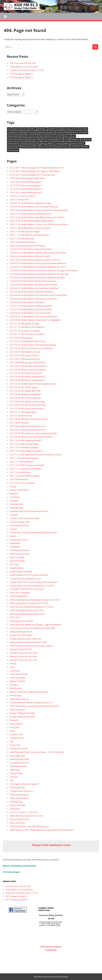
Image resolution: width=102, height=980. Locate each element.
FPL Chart (14, 564)
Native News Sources (20, 699)
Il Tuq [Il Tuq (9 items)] (67, 140)
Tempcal (14, 777)
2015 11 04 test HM (19, 200)
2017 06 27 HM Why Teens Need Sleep (28, 405)
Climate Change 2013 (20, 522)
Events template (17, 561)
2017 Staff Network (19, 479)
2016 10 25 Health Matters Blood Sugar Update (32, 221)
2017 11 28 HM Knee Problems (24, 458)
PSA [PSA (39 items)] (52, 147)
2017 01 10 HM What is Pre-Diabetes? (27, 327)
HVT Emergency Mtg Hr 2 (21, 77)
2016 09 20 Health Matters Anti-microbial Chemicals (34, 207)
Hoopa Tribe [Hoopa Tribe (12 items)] (36, 140)
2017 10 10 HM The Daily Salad (24, 444)
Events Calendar (17, 557)
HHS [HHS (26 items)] (73, 136)
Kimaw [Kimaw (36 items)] (88, 140)
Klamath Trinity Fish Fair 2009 (23, 656)
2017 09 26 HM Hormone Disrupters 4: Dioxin (31, 437)
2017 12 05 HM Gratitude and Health (27, 465)
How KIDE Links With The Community (27, 589)
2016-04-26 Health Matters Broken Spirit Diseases (33, 281)
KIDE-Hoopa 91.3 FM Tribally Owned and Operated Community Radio (42, 830)
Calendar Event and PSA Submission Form (29, 511)
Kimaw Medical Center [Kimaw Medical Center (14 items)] (17, 143)
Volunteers (15, 809)
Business (14, 494)
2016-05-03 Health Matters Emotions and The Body (33, 285)
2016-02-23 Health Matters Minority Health (30, 256)
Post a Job (14, 727)
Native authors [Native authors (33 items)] (28, 147)
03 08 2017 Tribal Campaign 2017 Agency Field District (35, 171)
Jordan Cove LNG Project (21, 635)
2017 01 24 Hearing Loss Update (25, 331)
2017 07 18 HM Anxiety (21, 416)
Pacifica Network (18, 710)
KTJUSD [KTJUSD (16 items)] (30, 143)
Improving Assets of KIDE (21, 621)
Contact (13, 529)
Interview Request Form (21, 632)
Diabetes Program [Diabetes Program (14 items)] (64, 132)
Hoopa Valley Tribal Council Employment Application (34, 582)
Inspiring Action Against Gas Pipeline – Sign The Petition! (35, 625)
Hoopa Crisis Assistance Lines (51, 845)
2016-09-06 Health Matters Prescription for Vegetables (35, 320)
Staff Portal (15, 770)
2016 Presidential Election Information (28, 246)
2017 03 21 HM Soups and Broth (25, 359)
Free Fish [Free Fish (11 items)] (42, 136)
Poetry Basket (16, 724)
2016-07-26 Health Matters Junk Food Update (31, 309)
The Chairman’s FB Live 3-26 (23, 63)
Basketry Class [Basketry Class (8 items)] (54, 129)
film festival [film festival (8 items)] (32, 136)
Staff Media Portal (18, 766)
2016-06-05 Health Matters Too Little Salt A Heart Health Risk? (38, 295)
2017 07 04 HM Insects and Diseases (27, 409)
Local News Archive (19, 674)
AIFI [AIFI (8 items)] (9, 129)
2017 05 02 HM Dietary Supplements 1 (28, 377)
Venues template (18, 805)
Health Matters (17, 568)
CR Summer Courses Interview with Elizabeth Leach (34, 533)
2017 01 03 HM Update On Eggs (24, 324)
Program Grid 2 (17, 738)
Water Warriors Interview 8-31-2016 (27, 816)
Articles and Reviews (19, 490)
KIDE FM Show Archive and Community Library (31, 646)
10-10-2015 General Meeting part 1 (26, 182)
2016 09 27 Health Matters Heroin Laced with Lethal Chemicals (39, 210)
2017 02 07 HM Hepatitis (21, 338)
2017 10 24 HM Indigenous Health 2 (26, 451)
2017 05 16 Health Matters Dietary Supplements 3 (33, 384)
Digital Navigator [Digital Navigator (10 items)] (80, 132)
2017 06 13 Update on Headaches (25, 394)
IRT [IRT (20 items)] (83, 140)
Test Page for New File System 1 (25, 784)
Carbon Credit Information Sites (24, 518)
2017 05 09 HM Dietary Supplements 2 (28, 380)
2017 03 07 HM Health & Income (25, 352)
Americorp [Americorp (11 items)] (17, 129)
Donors (13, 536)
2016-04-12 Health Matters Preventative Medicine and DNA (37, 278)
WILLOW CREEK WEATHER (51, 961)
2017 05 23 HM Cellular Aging (23, 387)
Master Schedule (18, 681)
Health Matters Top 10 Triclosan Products (29, 575)
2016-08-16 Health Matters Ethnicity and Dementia (33, 316)
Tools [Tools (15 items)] (79, 147)
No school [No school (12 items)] (45, 147)
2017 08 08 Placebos (19, 423)
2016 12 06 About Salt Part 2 (23, 242)
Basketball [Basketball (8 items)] (42, 129)
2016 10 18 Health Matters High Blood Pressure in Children (37, 217)
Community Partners (19, 525)
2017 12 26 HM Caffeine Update (25, 476)
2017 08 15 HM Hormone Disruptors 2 (28, 426)
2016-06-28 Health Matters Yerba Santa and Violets (33, 299)
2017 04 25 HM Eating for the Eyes (26, 373)
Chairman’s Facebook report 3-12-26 (27, 70)
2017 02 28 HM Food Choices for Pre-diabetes (31, 348)
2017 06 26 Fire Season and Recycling (27, 401)
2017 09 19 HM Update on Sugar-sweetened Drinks (34, 433)
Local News (15, 671)
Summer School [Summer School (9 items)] (62, 147)
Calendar (14, 501)
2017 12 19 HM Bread (20, 472)
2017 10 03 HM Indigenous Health (26, 440)
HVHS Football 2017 (19, 596)
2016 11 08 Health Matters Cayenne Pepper (30, 228)
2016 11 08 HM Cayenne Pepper (25, 231)
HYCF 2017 (15, 618)
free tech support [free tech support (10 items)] (55, 136)
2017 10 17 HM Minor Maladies (24, 448)
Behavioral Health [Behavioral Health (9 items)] (70, 129)
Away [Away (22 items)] (25, 129)
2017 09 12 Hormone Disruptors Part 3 (28, 430)
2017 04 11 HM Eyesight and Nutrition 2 (28, 366)
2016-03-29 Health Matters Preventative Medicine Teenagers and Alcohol (44, 270)
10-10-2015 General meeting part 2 (26, 185)
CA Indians (15, 497)
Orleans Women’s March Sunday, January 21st (31, 703)
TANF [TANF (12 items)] (72, 147)
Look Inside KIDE (17, 678)
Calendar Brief (16, 504)
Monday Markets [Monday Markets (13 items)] (78, 143)
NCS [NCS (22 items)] (37, 147)
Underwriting (16, 802)
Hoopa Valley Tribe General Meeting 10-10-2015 (32, 586)
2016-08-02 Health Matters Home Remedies (30, 313)
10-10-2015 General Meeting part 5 (26, 193)
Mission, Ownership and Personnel (19, 866)
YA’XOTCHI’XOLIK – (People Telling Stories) (29, 826)
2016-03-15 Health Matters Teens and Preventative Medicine (38, 263)
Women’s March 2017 (20, 819)
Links (12, 667)
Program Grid (16, 734)
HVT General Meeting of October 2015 (28, 614)
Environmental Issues (20, 550)
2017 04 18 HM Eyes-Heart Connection (28, 370)
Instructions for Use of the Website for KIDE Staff (32, 628)
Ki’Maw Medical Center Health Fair (26, 639)
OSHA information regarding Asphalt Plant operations (34, 706)
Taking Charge (16, 773)
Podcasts (14, 720)
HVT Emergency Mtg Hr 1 (21, 74)
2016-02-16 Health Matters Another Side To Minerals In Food (38, 253)
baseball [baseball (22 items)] (32, 129)
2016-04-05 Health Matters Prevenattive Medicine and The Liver (39, 274)
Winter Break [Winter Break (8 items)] (13, 150)
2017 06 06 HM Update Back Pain (25, 391)
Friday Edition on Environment (24, 67)
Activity (13, 486)
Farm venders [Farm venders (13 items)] (13, 136)
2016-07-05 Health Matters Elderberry (28, 302)
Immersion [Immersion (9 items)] (75, 140)
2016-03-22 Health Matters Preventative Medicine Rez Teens (38, 267)
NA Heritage (15, 695)
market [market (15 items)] (66, 143)
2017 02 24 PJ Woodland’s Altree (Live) (28, 341)
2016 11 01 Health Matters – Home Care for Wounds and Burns (39, 224)
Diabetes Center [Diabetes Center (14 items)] (28, 132)
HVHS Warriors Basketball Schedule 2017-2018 (32, 607)
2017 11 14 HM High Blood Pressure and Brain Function (36, 455)
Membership (16, 688)
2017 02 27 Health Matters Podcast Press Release (33, 345)
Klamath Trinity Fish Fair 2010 (23, 660)
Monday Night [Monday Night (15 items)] (14, 147)
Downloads (15, 543)
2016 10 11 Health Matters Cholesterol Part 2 (31, 214)
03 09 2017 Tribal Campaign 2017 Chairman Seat (32, 175)
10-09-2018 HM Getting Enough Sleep (27, 178)
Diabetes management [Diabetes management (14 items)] (46, 132)
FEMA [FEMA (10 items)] (23, 136)
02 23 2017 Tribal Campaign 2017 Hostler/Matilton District (37, 168)
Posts (12, 731)
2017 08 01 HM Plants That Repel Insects (29, 419)
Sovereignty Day (17, 756)
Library (13, 664)
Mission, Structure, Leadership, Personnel (29, 692)
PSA (12, 741)
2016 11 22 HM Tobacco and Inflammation (29, 235)
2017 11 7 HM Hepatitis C (22, 462)
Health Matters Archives (21, 571)
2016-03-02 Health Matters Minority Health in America (35, 260)
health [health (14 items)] (67, 136)
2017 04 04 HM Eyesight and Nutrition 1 (28, 363)
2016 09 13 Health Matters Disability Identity (30, 203)
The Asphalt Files (18, 788)
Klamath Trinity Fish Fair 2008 (23, 653)
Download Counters (19, 540)
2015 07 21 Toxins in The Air (23, 196)
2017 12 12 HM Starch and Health (25, 469)
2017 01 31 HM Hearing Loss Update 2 (28, 334)
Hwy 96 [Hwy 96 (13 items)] (60, 140)
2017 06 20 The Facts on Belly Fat (25, 398)
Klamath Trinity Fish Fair (21, 649)
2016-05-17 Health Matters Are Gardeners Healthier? (34, 288)
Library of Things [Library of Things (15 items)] (54, 143)
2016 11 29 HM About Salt (22, 239)
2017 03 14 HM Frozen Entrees (24, 355)
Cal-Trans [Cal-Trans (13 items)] (83, 129)
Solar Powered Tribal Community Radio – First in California (37, 752)
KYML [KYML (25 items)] (43, 143)
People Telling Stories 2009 (22, 717)
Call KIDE (14, 515)
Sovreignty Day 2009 (19, 759)
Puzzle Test (15, 745)
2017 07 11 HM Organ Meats (23, 412)
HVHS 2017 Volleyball (20, 593)
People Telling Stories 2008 (22, 713)
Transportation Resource (21, 791)
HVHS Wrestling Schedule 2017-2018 (27, 610)
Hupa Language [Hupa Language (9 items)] (49, 140)
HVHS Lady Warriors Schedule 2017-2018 (29, 603)
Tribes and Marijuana (19, 795)
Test (12, 780)
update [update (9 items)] (86, 147)
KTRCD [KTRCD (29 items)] (37, 143)
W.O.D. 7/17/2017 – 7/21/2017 (24, 812)
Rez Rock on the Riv (19, 749)
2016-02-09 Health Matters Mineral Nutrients (31, 249)
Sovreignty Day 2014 (19, 763)
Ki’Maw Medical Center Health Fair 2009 (28, 642)
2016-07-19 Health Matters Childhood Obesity (31, 306)
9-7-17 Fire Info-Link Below (22, 483)
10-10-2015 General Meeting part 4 (26, 189)
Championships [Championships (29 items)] (14, 132)
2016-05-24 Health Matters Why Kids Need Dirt (32, 292)
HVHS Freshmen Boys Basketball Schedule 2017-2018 (35, 600)
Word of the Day (17, 823)
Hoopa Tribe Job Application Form (25, 579)
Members (14, 685)
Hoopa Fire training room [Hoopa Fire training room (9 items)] (18, 140)
